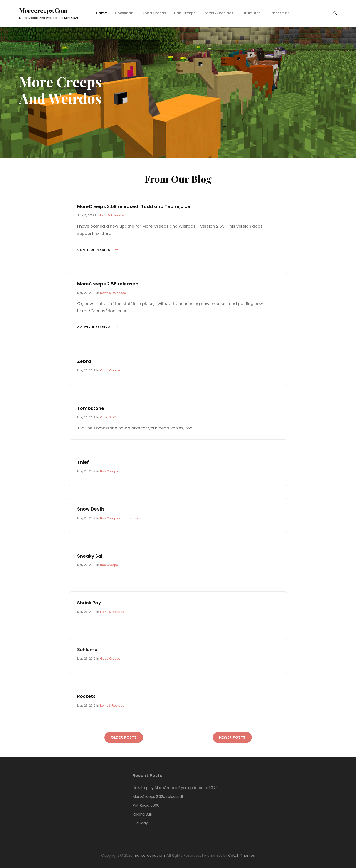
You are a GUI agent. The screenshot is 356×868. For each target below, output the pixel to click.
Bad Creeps (185, 13)
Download (124, 13)
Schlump (87, 650)
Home (101, 13)
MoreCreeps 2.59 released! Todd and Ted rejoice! (135, 206)
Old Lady (140, 823)
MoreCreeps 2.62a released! (158, 796)
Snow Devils (91, 509)
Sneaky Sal (90, 556)
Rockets (86, 696)
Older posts (124, 737)
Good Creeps (154, 13)
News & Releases (112, 215)
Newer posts (232, 737)
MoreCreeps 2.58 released (108, 284)
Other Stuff (279, 13)
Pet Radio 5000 (146, 805)
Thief (83, 462)
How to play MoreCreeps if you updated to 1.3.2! (175, 787)
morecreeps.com (44, 10)
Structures (251, 13)
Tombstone (91, 408)
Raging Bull (142, 814)
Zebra (84, 361)
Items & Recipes (219, 13)
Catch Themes (241, 855)
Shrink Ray (89, 603)
